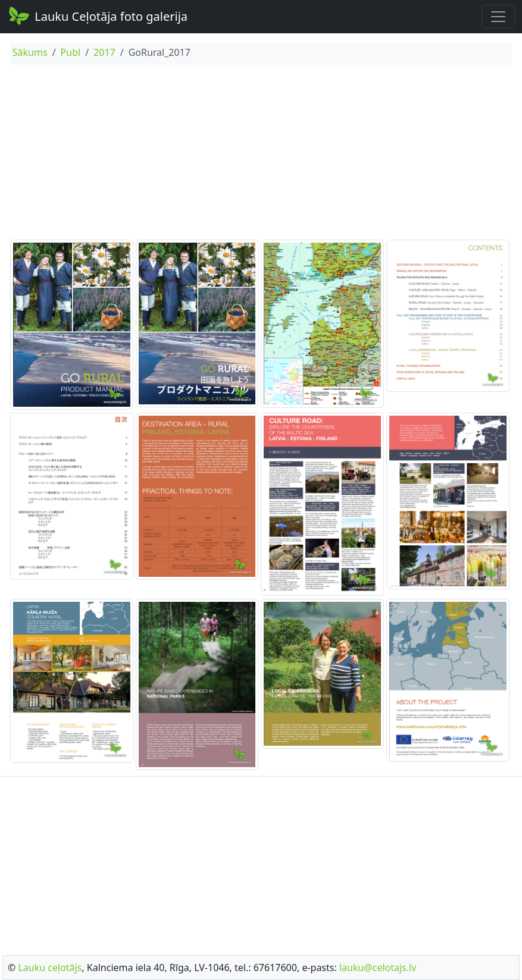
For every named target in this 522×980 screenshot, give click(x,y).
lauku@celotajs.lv (378, 968)
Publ (71, 52)
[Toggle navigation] (498, 17)
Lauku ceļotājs (50, 968)
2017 (104, 52)
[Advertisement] (261, 154)
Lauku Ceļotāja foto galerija (97, 15)
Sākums (30, 52)
